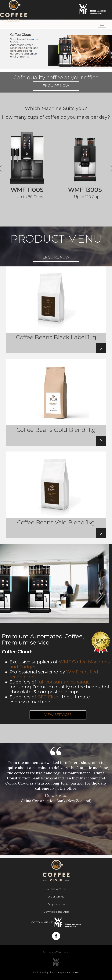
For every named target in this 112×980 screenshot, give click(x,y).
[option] (56, 774)
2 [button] (56, 852)
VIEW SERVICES (58, 715)
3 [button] (62, 852)
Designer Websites (67, 972)
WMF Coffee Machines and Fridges (60, 664)
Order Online (56, 897)
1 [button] (50, 852)
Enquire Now (56, 86)
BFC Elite (48, 697)
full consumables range (63, 682)
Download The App (56, 912)
